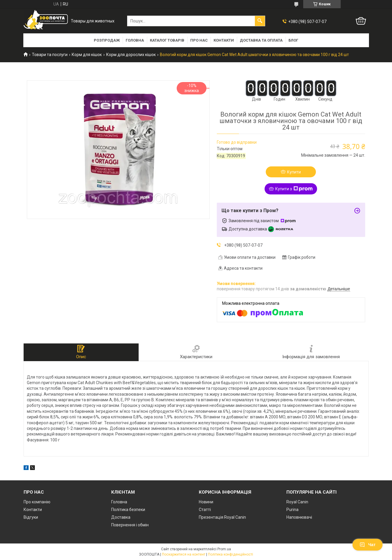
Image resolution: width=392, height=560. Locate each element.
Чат (368, 545)
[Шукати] (260, 21)
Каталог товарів (167, 40)
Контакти (224, 40)
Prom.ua (224, 549)
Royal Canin (297, 502)
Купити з (294, 189)
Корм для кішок (87, 55)
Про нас (199, 40)
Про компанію (37, 502)
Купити (294, 172)
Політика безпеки (128, 510)
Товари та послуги (50, 55)
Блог (293, 40)
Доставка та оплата (261, 40)
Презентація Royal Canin (222, 517)
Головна (135, 40)
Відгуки (31, 517)
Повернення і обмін (130, 525)
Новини (206, 502)
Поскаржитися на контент (184, 554)
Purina (292, 510)
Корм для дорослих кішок (131, 55)
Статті (205, 510)
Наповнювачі (299, 517)
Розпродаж (107, 40)
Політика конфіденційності (231, 554)
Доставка (121, 517)
